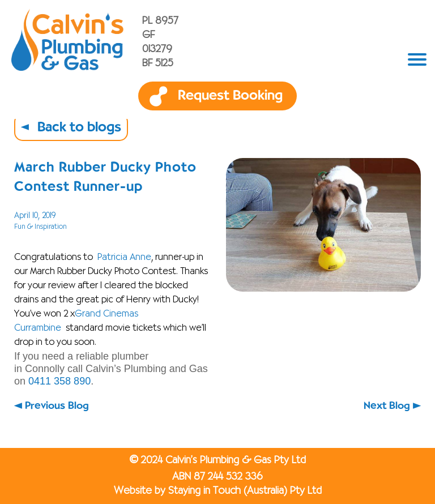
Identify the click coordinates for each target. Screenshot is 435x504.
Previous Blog (57, 406)
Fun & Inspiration (40, 227)
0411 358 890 (59, 381)
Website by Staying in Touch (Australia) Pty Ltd (218, 491)
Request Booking (230, 96)
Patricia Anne (124, 258)
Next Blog (387, 406)
